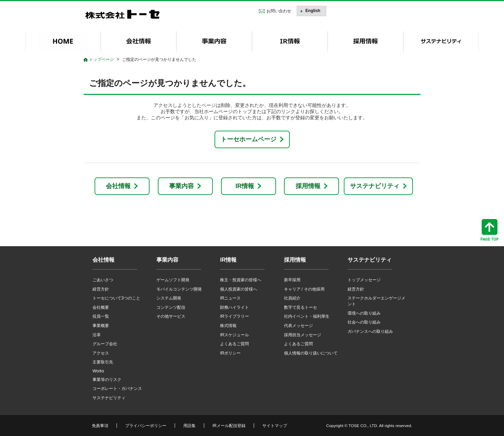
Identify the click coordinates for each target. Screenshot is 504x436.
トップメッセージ (364, 280)
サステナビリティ (375, 186)
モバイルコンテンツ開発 (179, 289)
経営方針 (101, 289)
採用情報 (308, 186)
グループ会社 (105, 344)
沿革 (97, 335)
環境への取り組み (364, 313)
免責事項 (100, 426)
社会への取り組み (364, 322)
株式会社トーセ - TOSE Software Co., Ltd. (122, 14)
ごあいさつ (103, 280)
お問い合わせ (279, 11)
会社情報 (118, 186)
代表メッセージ (298, 326)
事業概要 (101, 326)
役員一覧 (101, 316)
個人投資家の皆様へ (239, 289)
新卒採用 (292, 280)
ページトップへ (490, 230)
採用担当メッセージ (303, 335)
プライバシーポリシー (146, 426)
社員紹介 (292, 298)
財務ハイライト (234, 307)
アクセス (101, 353)
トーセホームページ (249, 139)
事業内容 (182, 186)
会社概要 (101, 307)
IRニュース (230, 298)
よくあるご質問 (234, 344)
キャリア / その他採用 (304, 289)
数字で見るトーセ (300, 307)
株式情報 (228, 326)
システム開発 (169, 298)
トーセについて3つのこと (116, 298)
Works (98, 371)
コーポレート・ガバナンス (117, 389)
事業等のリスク (107, 380)
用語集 (189, 426)
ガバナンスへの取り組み (370, 331)
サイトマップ (275, 426)
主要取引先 (103, 362)
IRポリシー (230, 353)
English (313, 11)
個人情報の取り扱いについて (311, 353)
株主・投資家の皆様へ (241, 280)
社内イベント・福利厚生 (307, 316)
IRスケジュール (234, 335)
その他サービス (171, 316)
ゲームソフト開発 (173, 280)
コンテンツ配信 (171, 307)
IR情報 (245, 186)
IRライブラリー (234, 316)
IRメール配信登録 (229, 426)
